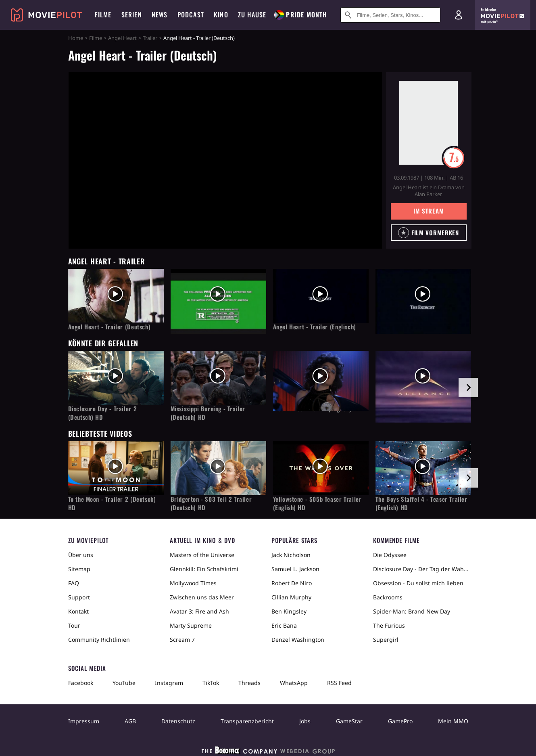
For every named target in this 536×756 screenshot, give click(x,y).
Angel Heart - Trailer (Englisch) (315, 327)
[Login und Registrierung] (459, 15)
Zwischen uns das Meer (202, 597)
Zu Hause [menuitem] (252, 15)
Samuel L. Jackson (295, 569)
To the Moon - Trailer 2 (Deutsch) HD (112, 503)
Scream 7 (182, 640)
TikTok (211, 683)
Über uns (81, 555)
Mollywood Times (193, 583)
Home (76, 38)
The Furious (389, 625)
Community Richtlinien (99, 640)
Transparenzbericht (247, 721)
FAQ (74, 583)
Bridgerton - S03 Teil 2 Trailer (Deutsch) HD (211, 503)
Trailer (150, 38)
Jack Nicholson (291, 555)
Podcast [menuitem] (191, 15)
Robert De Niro (292, 583)
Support (79, 597)
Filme (96, 38)
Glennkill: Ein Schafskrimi (204, 569)
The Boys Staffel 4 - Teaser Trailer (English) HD (421, 503)
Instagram (169, 683)
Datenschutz (178, 721)
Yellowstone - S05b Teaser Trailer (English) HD (317, 503)
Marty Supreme (191, 625)
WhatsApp (294, 683)
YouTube (124, 683)
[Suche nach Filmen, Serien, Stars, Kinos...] (390, 15)
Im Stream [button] (429, 211)
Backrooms (388, 597)
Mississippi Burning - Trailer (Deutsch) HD (208, 413)
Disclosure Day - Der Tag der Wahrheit (421, 569)
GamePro (400, 721)
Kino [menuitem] (221, 15)
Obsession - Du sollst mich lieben (418, 583)
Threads (249, 683)
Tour (74, 625)
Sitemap (79, 569)
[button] (429, 233)
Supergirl (386, 640)
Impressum (84, 721)
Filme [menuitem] (103, 15)
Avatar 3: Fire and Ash (199, 611)
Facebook (81, 683)
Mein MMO (453, 721)
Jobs (305, 721)
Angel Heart (122, 38)
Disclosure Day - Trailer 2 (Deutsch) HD (103, 413)
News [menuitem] (160, 15)
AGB (130, 721)
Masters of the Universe (202, 555)
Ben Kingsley (289, 611)
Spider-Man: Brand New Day (412, 611)
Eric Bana (284, 625)
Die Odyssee (390, 555)
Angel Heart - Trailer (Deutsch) (109, 327)
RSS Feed (339, 683)
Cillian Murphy (291, 597)
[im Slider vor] (468, 387)
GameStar (349, 721)
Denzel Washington (298, 640)
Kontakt (78, 611)
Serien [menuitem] (132, 15)
